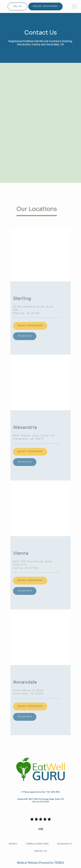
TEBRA (59, 863)
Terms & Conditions (37, 844)
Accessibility (65, 844)
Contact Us (41, 851)
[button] (75, 7)
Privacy (13, 844)
